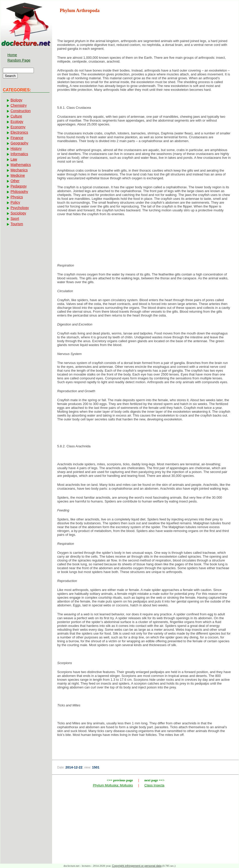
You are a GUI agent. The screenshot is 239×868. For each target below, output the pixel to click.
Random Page (19, 60)
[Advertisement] (145, 237)
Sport (15, 219)
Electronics (19, 132)
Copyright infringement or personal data (137, 866)
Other (15, 181)
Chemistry (19, 105)
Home (12, 55)
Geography (19, 143)
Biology (16, 100)
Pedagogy (19, 186)
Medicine (18, 175)
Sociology (18, 213)
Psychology (20, 208)
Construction (21, 111)
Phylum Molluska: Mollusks (113, 785)
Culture (16, 116)
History (16, 149)
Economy (18, 127)
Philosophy (19, 192)
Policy (15, 202)
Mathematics (21, 165)
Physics (17, 197)
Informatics (19, 154)
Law (14, 159)
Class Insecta (154, 785)
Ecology (17, 122)
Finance (17, 138)
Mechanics (19, 170)
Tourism (17, 224)
